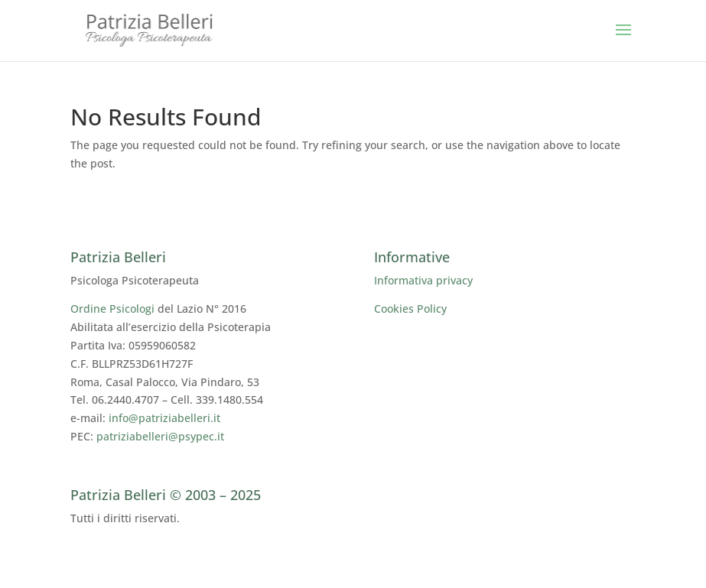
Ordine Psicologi (112, 309)
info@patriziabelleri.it (164, 418)
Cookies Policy (410, 309)
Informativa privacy (423, 280)
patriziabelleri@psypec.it (160, 436)
